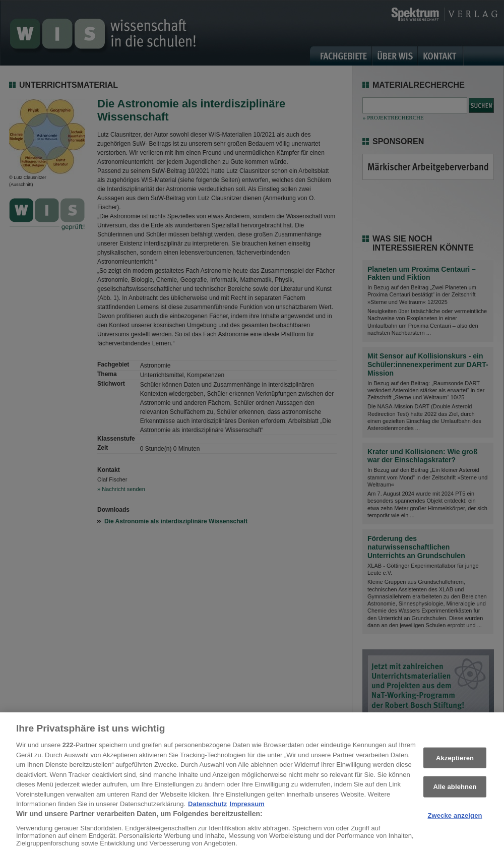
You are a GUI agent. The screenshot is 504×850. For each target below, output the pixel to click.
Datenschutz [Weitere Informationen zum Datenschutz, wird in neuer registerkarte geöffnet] (207, 810)
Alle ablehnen (455, 793)
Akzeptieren (455, 764)
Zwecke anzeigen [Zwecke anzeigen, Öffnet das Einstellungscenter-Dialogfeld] (455, 822)
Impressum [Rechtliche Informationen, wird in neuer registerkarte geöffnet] (247, 810)
